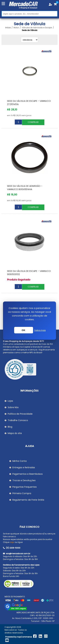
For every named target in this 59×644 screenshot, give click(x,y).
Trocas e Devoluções (24, 480)
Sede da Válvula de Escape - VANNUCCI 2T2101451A (29, 103)
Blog (10, 427)
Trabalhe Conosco (18, 420)
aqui (12, 542)
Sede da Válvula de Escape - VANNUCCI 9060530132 (29, 273)
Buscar (55, 14)
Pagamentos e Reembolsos (28, 474)
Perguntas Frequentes (25, 487)
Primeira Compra (22, 493)
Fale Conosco (29, 527)
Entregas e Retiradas (24, 467)
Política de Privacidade (20, 414)
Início (8, 28)
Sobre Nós (13, 407)
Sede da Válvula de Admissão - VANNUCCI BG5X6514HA (25, 188)
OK (24, 330)
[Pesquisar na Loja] (29, 14)
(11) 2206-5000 (12, 548)
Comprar (33, 122)
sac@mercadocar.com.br (17, 554)
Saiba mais (40, 330)
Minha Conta (20, 461)
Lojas (10, 401)
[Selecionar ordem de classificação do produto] (29, 40)
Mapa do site (15, 433)
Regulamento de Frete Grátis (28, 500)
